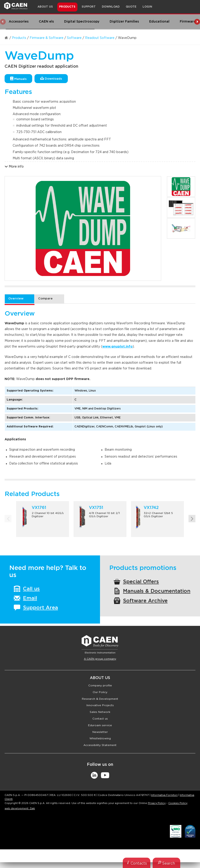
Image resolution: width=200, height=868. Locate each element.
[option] (83, 228)
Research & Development (100, 699)
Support (89, 7)
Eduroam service (100, 725)
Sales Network (100, 712)
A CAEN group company (100, 659)
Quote (131, 7)
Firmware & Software (47, 38)
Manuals (18, 79)
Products (19, 38)
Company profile (100, 685)
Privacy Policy (157, 803)
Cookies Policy (178, 803)
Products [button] (67, 7)
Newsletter (100, 732)
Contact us (100, 719)
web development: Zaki (20, 808)
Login (147, 7)
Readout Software (100, 38)
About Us (100, 678)
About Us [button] (45, 7)
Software (74, 38)
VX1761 (39, 508)
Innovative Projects (100, 705)
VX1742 (151, 508)
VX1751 (96, 508)
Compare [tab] (45, 299)
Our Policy (100, 692)
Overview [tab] (16, 299)
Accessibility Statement (100, 745)
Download (111, 7)
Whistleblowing (100, 738)
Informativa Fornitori (164, 795)
